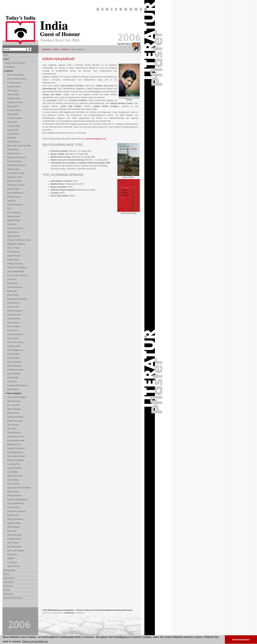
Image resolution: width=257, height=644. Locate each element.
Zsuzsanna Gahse (15, 228)
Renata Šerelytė (14, 496)
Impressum (8, 594)
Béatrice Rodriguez (16, 460)
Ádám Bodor (13, 130)
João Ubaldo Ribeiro (16, 456)
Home (6, 55)
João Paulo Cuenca (16, 185)
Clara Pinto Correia (16, 173)
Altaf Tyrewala (14, 527)
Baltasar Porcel (14, 444)
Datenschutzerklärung (13, 598)
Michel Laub (13, 330)
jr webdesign (79, 613)
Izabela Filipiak (14, 220)
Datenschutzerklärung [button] (35, 641)
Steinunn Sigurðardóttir (17, 500)
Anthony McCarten (15, 370)
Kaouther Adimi (14, 87)
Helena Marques (15, 366)
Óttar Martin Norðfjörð (17, 397)
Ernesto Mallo (13, 354)
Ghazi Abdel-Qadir (15, 75)
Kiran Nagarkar (14, 393)
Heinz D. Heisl (14, 248)
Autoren (65, 49)
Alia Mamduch (14, 358)
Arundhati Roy (14, 464)
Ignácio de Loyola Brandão (19, 146)
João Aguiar (13, 91)
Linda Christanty (15, 161)
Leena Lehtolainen (15, 334)
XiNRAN (11, 558)
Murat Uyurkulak (15, 535)
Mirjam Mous (13, 389)
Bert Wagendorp (15, 547)
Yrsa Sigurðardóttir (16, 503)
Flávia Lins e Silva (15, 342)
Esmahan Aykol (14, 110)
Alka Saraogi (13, 480)
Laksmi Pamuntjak (15, 417)
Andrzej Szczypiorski (16, 511)
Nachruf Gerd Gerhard (15, 63)
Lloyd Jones (13, 283)
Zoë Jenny (12, 279)
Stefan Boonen (14, 142)
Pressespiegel (9, 570)
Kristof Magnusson (15, 350)
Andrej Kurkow (14, 319)
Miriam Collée (13, 169)
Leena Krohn (13, 307)
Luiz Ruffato (13, 472)
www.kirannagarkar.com (96, 139)
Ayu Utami (12, 531)
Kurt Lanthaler (14, 327)
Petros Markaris (14, 362)
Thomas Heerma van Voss (19, 240)
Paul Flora (12, 224)
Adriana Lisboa (14, 346)
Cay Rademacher (15, 452)
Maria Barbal (13, 114)
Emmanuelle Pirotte (16, 441)
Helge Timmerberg (15, 519)
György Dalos (13, 189)
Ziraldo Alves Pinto (15, 437)
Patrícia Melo (13, 378)
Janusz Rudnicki (15, 468)
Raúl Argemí (13, 106)
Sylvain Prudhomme (16, 448)
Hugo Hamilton (14, 236)
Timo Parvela (13, 425)
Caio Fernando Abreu (17, 79)
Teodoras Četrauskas (17, 157)
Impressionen (9, 578)
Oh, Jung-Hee (14, 405)
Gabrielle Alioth (14, 98)
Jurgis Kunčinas (14, 315)
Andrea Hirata (13, 252)
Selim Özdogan (14, 409)
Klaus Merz (12, 382)
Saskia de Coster (15, 177)
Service (7, 574)
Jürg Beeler (12, 122)
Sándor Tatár (13, 515)
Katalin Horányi (14, 256)
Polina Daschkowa (15, 193)
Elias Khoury (13, 295)
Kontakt (7, 590)
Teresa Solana (14, 507)
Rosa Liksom (13, 338)
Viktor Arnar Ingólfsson (17, 268)
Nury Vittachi (13, 543)
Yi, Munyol (12, 562)
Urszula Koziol (14, 303)
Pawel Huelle (13, 260)
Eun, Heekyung (14, 212)
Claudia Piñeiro (14, 433)
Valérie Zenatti (14, 566)
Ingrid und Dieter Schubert (19, 488)
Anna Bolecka (13, 134)
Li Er (9, 209)
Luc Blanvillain (14, 126)
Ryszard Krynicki (15, 311)
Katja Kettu (12, 291)
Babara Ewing (14, 216)
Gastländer (10, 67)
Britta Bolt (12, 138)
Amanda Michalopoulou (18, 385)
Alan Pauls (12, 429)
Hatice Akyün (13, 95)
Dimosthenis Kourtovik (17, 299)
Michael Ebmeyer (15, 205)
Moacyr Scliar (13, 492)
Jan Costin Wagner (16, 551)
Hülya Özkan (13, 413)
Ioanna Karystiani (15, 287)
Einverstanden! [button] (241, 640)
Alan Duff (11, 201)
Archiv (56, 49)
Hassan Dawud (14, 197)
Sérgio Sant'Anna (15, 476)
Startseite (47, 49)
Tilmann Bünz (13, 150)
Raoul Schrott (13, 484)
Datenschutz (58, 613)
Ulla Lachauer (13, 323)
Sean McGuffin (14, 374)
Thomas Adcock (14, 83)
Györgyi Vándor (14, 539)
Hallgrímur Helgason (16, 244)
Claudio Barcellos (15, 118)
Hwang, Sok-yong (15, 264)
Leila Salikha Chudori (17, 165)
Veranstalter (9, 582)
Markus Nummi (14, 401)
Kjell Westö (12, 555)
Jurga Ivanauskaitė (16, 271)
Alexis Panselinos (15, 421)
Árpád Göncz (13, 232)
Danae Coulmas (14, 181)
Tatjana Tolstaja (14, 523)
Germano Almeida (15, 102)
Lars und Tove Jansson (17, 275)
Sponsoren (8, 586)
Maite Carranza (14, 154)
